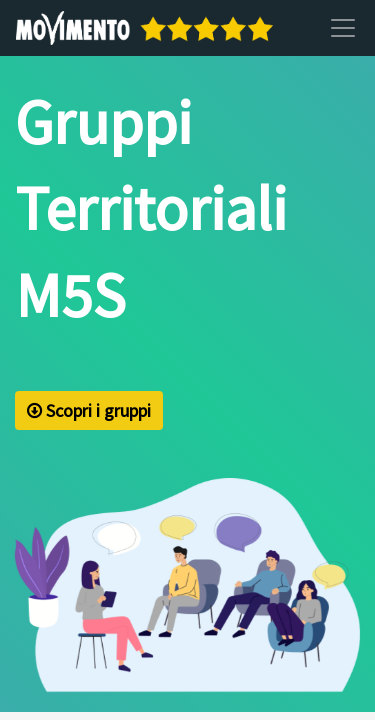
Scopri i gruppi (89, 410)
